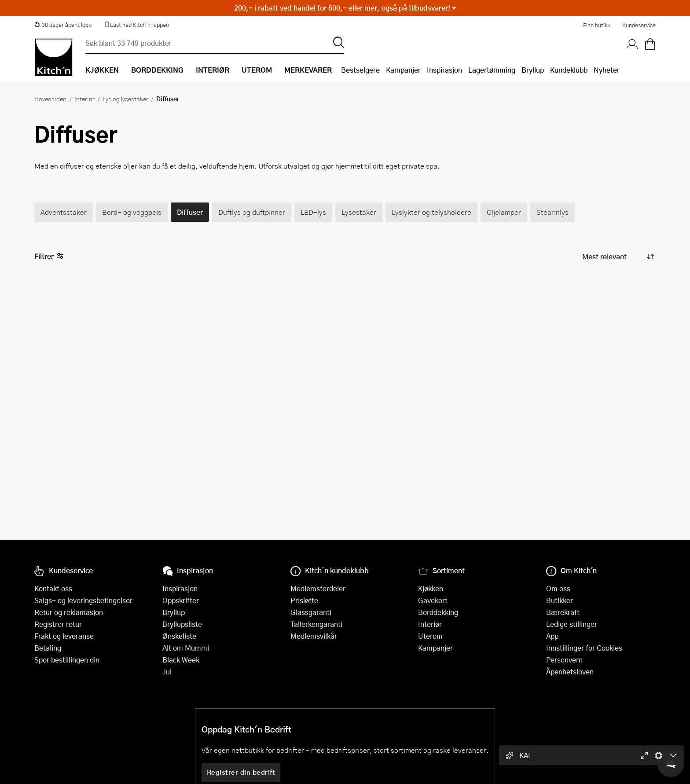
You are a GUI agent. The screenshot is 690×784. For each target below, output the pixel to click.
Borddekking (438, 612)
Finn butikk (596, 25)
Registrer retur (58, 624)
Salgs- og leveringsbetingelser (83, 600)
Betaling (48, 648)
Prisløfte (304, 600)
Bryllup (533, 70)
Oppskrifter (181, 600)
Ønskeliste (179, 636)
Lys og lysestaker (125, 99)
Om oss (558, 588)
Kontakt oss (53, 588)
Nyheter (607, 70)
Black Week (181, 660)
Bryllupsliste (182, 624)
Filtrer (49, 256)
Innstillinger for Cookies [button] (584, 648)
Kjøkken (431, 588)
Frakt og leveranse (64, 636)
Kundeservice (639, 25)
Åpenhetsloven (570, 672)
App (552, 636)
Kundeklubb (569, 70)
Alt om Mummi (186, 648)
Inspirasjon (444, 70)
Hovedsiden (50, 99)
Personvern (564, 660)
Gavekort (433, 600)
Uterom (430, 636)
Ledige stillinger (572, 624)
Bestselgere (360, 70)
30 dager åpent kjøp (63, 25)
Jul (167, 672)
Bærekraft (563, 612)
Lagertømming (492, 70)
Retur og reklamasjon (69, 612)
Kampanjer (403, 70)
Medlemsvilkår (314, 636)
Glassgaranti (311, 612)
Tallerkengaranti (316, 624)
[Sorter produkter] (617, 256)
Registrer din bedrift (241, 772)
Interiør (84, 99)
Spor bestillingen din (67, 660)
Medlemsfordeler (318, 588)
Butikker (560, 600)
